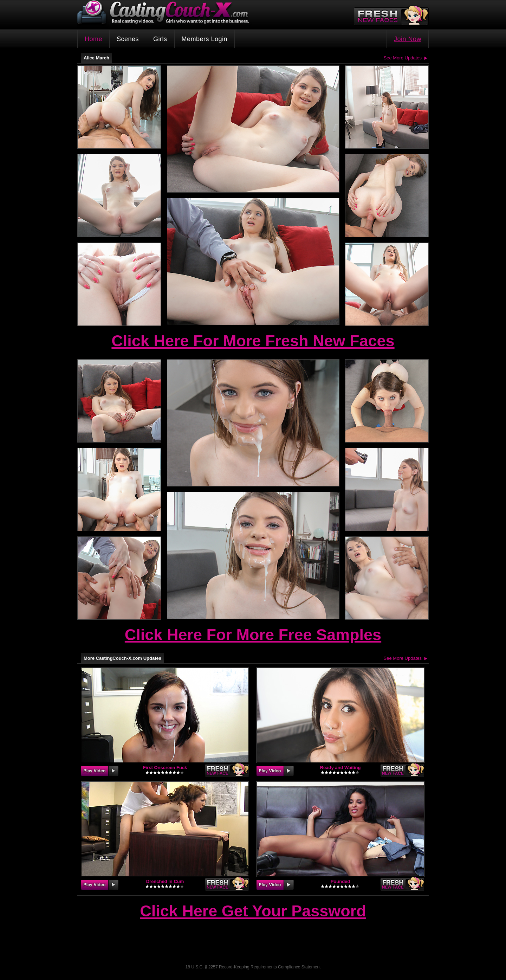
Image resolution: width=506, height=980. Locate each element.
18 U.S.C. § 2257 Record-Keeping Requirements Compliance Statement (253, 967)
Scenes (128, 39)
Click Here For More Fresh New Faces (253, 341)
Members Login (205, 39)
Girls (160, 39)
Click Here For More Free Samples (253, 635)
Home (93, 39)
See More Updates (403, 58)
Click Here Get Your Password (253, 911)
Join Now (408, 39)
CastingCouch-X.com (166, 14)
